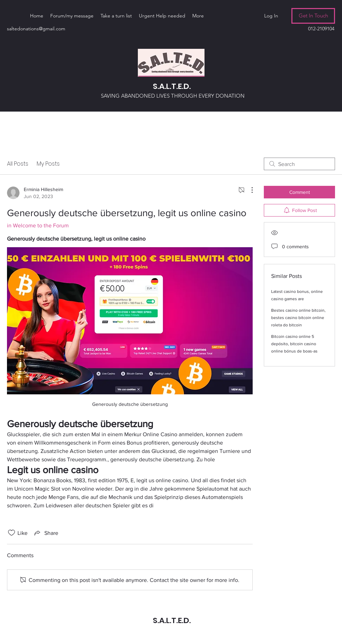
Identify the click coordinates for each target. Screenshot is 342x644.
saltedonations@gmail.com (36, 29)
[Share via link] (46, 533)
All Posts (18, 164)
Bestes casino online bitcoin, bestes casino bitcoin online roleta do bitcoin (298, 318)
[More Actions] (248, 190)
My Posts (48, 164)
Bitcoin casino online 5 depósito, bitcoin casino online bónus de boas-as (294, 344)
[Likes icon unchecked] (12, 533)
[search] (299, 164)
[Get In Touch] (313, 16)
